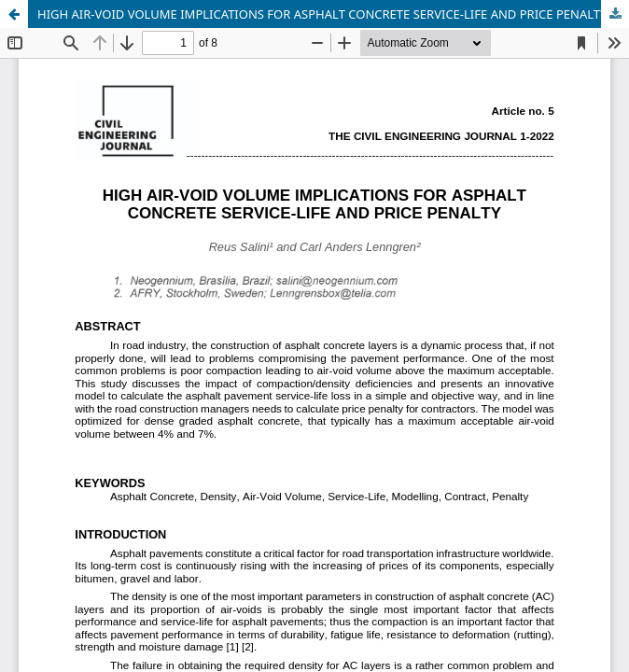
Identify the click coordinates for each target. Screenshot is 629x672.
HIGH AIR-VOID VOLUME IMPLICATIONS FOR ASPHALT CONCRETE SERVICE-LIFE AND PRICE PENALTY (322, 14)
